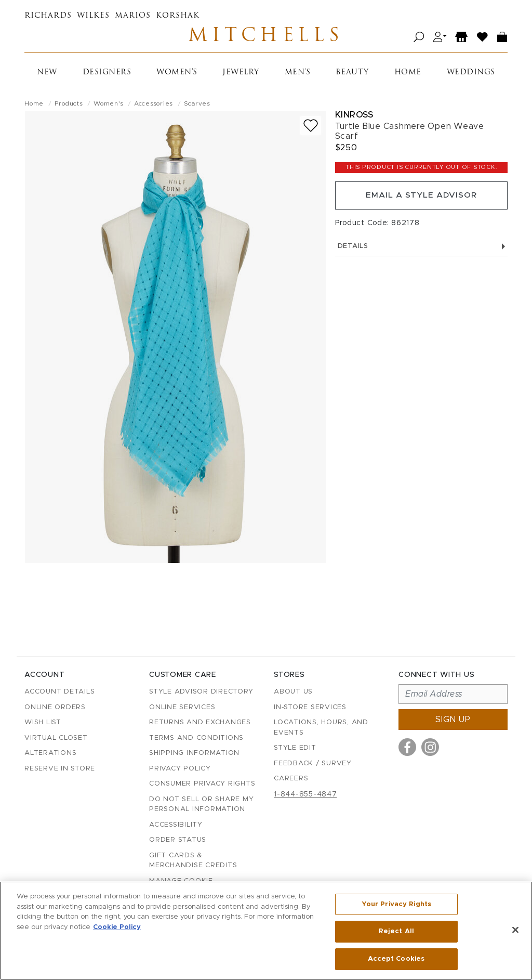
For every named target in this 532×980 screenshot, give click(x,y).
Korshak (178, 16)
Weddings (471, 74)
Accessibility (176, 825)
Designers (107, 74)
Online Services (182, 707)
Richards (48, 16)
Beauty (352, 74)
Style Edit (295, 748)
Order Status (178, 840)
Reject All (396, 932)
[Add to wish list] (311, 127)
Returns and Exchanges (200, 723)
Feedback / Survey (313, 763)
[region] (266, 931)
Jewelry (241, 74)
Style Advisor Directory (201, 692)
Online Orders (55, 707)
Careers (291, 779)
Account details (59, 692)
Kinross (354, 116)
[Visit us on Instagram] (430, 748)
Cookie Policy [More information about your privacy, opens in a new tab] (117, 927)
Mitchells (266, 37)
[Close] (515, 930)
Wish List (43, 723)
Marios (133, 16)
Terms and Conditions (196, 738)
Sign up (453, 720)
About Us (293, 692)
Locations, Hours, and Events (321, 728)
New (47, 74)
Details (421, 249)
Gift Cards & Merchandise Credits (193, 861)
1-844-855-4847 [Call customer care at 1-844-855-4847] (305, 794)
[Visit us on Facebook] (407, 748)
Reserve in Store (60, 769)
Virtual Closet (56, 738)
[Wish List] (483, 38)
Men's (298, 74)
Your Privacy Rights (396, 905)
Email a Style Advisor (421, 198)
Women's (177, 74)
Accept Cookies (396, 958)
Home (408, 74)
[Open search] (419, 38)
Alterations (50, 754)
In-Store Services (310, 707)
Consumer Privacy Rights (202, 784)
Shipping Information (194, 754)
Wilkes (93, 16)
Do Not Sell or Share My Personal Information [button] (201, 805)
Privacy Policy (180, 769)
